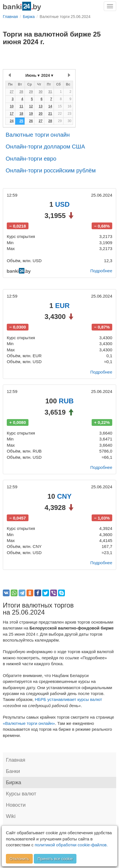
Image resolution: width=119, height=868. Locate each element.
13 (40, 106)
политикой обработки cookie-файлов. (71, 845)
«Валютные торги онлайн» (29, 723)
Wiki (11, 816)
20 (40, 114)
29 (31, 92)
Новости (16, 805)
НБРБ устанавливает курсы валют (68, 699)
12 (31, 106)
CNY (64, 496)
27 (12, 92)
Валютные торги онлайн (38, 135)
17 (12, 114)
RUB (66, 401)
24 (12, 121)
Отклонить (19, 859)
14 (50, 106)
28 (21, 92)
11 (21, 106)
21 (50, 114)
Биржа (14, 782)
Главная (16, 760)
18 (21, 114)
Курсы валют (21, 794)
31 (50, 92)
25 (21, 121)
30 (40, 92)
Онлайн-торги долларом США (45, 147)
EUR (62, 306)
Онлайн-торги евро (31, 159)
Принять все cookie (55, 859)
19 (31, 114)
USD (62, 204)
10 (12, 106)
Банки (13, 771)
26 (31, 121)
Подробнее (101, 271)
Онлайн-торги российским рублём (51, 170)
